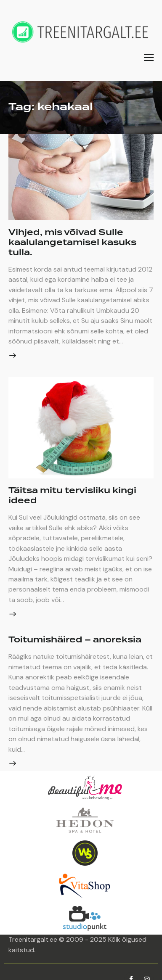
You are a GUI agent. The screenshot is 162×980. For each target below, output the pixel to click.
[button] (149, 58)
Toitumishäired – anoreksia (75, 640)
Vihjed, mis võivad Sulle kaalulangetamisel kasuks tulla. (72, 243)
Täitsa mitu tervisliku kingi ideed (72, 496)
